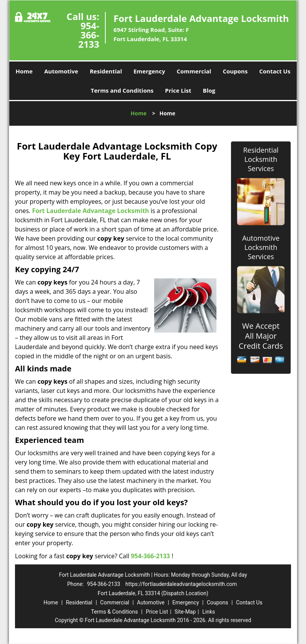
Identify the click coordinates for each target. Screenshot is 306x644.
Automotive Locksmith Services (261, 247)
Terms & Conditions (115, 612)
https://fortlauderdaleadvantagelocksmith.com (181, 584)
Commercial (194, 71)
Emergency (149, 71)
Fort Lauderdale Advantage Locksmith (90, 211)
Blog (209, 90)
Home (24, 71)
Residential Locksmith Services (261, 159)
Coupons (235, 71)
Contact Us (275, 71)
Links (209, 612)
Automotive (61, 71)
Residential (106, 71)
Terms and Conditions (122, 90)
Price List (178, 90)
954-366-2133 (89, 35)
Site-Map (185, 612)
